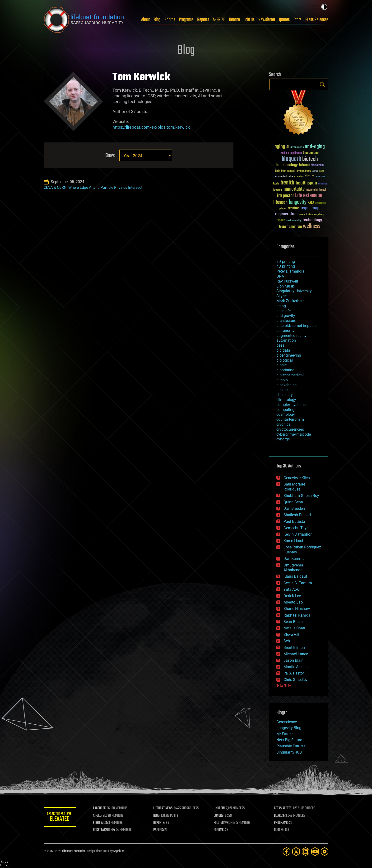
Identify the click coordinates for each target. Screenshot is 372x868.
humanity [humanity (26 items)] (323, 184)
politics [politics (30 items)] (283, 209)
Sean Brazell (294, 622)
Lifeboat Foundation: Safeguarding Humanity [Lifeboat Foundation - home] (84, 20)
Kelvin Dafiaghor (298, 534)
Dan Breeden (294, 508)
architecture (286, 321)
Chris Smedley (295, 680)
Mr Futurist (286, 734)
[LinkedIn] (306, 851)
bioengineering (289, 355)
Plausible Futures (291, 746)
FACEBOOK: (101, 808)
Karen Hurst (293, 541)
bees (280, 345)
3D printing (286, 262)
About (146, 20)
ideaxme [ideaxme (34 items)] (278, 190)
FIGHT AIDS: (101, 823)
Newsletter (267, 20)
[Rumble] (325, 851)
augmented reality (291, 336)
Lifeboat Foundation (74, 851)
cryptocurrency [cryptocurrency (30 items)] (304, 171)
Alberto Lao (293, 602)
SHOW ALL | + (284, 686)
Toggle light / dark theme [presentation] (324, 7)
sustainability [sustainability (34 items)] (294, 221)
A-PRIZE (219, 20)
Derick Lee (292, 596)
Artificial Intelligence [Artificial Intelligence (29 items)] (291, 153)
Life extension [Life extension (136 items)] (309, 196)
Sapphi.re (119, 851)
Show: (110, 156)
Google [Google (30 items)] (276, 184)
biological (285, 360)
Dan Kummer (295, 559)
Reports (203, 20)
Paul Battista (294, 521)
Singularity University (294, 291)
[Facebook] (287, 851)
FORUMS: (220, 830)
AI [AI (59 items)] (288, 147)
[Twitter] (296, 851)
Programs (186, 20)
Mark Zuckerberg (291, 301)
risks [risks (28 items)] (311, 215)
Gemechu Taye (296, 528)
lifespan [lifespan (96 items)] (280, 202)
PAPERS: (159, 830)
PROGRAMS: (281, 823)
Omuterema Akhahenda (293, 568)
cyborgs (283, 439)
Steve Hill (291, 634)
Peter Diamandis (290, 271)
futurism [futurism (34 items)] (320, 177)
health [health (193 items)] (287, 183)
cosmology (286, 414)
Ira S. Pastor (294, 673)
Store (298, 20)
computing (285, 410)
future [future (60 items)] (310, 176)
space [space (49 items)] (281, 220)
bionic (281, 365)
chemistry (285, 395)
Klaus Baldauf (295, 576)
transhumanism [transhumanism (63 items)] (290, 227)
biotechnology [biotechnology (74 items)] (287, 165)
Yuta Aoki (292, 589)
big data (283, 350)
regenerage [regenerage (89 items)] (311, 208)
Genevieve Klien (297, 478)
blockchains (286, 385)
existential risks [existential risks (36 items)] (284, 177)
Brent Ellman (294, 648)
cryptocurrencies (290, 429)
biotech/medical (290, 375)
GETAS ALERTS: (283, 808)
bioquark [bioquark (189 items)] (291, 159)
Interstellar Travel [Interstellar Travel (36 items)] (316, 190)
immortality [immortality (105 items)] (294, 189)
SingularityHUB (289, 752)
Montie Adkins (295, 667)
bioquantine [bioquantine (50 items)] (311, 153)
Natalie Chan (294, 628)
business (284, 390)
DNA (280, 276)
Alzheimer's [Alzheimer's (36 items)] (297, 148)
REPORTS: (160, 823)
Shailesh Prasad (297, 515)
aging (281, 306)
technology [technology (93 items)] (312, 220)
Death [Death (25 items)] (322, 171)
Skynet (282, 296)
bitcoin (282, 380)
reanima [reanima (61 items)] (294, 208)
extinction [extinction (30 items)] (299, 177)
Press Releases (317, 20)
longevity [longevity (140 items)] (298, 202)
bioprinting (285, 370)
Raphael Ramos (297, 615)
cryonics (283, 424)
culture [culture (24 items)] (315, 171)
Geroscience (287, 722)
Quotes (284, 20)
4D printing (286, 266)
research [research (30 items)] (303, 215)
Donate (234, 20)
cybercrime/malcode (294, 434)
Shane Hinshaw (297, 609)
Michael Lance (296, 654)
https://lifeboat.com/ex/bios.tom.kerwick (151, 127)
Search (322, 84)
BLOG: (157, 816)
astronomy (285, 331)
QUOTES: (279, 830)
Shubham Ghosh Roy (301, 496)
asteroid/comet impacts (296, 326)
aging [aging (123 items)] (280, 147)
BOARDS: (280, 816)
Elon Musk (285, 286)
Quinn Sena (293, 502)
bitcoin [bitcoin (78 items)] (304, 165)
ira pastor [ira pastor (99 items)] (286, 196)
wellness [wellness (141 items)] (312, 226)
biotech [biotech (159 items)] (310, 159)
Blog (157, 20)
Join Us (249, 20)
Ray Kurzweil (287, 281)
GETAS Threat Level (60, 818)
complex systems (291, 405)
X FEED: (98, 816)
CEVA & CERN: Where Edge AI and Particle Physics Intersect (93, 187)
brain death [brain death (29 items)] (281, 171)
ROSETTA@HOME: (105, 830)
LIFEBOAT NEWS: (164, 808)
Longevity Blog (289, 728)
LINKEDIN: (220, 808)
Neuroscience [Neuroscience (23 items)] (321, 203)
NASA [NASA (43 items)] (311, 203)
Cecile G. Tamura (298, 583)
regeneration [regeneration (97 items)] (286, 214)
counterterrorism (290, 419)
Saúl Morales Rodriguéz (295, 487)
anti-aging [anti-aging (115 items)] (315, 147)
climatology (286, 400)
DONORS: (220, 816)
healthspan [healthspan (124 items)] (306, 183)
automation (286, 340)
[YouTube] (315, 851)
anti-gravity (286, 316)
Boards (170, 20)
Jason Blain (293, 660)
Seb (287, 641)
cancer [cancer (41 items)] (291, 171)
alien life (284, 311)
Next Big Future (289, 740)
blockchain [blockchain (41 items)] (317, 165)
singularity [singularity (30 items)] (319, 215)
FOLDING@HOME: (225, 823)
